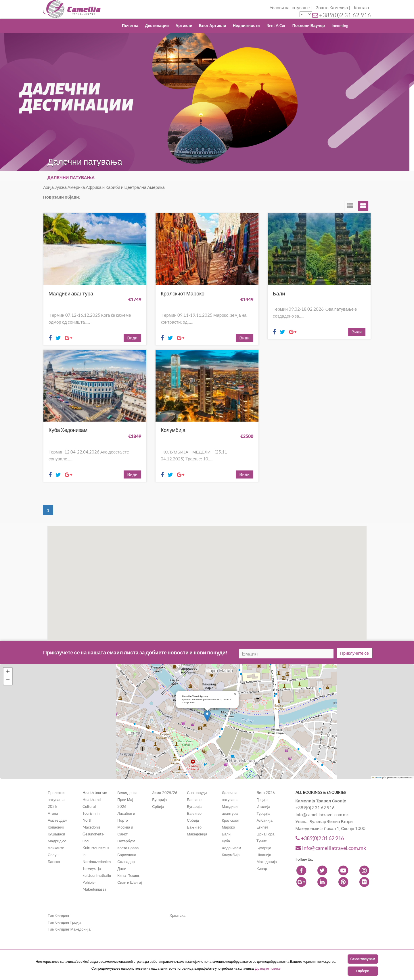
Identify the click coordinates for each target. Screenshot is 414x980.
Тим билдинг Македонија (69, 919)
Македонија (267, 851)
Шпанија (264, 844)
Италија (263, 796)
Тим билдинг (59, 905)
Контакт (362, 8)
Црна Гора (265, 824)
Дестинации (157, 26)
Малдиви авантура (71, 294)
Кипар (262, 858)
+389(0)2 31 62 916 (345, 15)
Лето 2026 (266, 782)
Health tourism (95, 782)
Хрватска (178, 905)
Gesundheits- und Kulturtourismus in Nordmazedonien (97, 837)
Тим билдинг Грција (65, 912)
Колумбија (173, 425)
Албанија (264, 810)
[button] (281, 534)
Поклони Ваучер (309, 26)
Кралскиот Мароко (183, 294)
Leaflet (377, 767)
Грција (262, 789)
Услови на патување (290, 8)
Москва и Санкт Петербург (126, 824)
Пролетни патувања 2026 (56, 789)
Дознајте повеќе (268, 968)
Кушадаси (56, 824)
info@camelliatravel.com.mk (331, 838)
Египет (262, 817)
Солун (53, 844)
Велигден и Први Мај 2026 (127, 789)
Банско (54, 851)
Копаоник (56, 817)
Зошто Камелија (332, 8)
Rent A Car (276, 26)
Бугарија (159, 789)
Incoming (340, 26)
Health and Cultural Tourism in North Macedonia (92, 803)
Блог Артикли (213, 26)
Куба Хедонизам (68, 425)
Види (133, 333)
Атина (53, 803)
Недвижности (246, 26)
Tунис (261, 830)
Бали (279, 294)
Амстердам (57, 810)
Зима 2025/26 (165, 782)
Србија (158, 796)
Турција (263, 803)
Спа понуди (197, 782)
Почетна (130, 26)
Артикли (184, 26)
